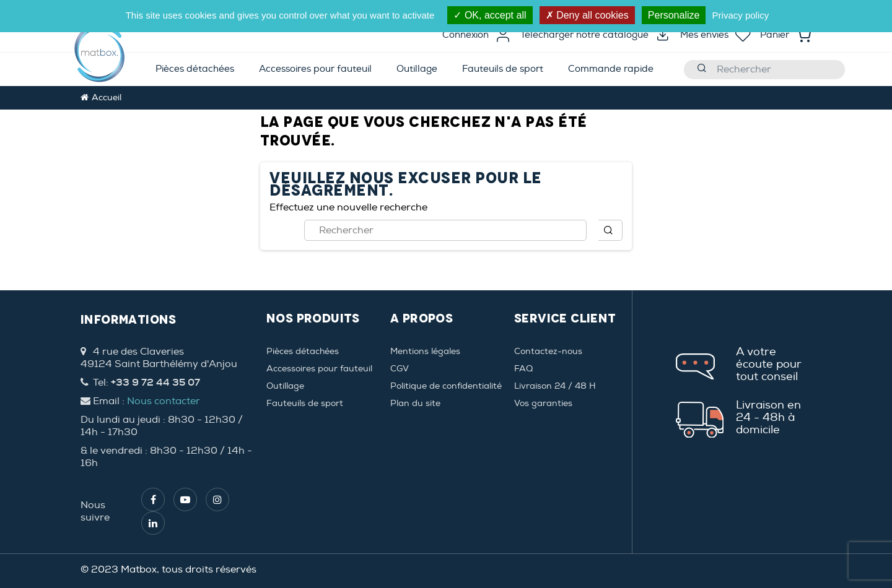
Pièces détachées (303, 351)
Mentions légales (425, 351)
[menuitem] (195, 70)
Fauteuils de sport (305, 403)
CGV (400, 369)
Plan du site (415, 403)
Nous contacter (164, 401)
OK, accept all (490, 15)
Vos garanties (543, 403)
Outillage (285, 386)
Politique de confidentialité (446, 386)
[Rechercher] (764, 70)
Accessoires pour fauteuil (319, 369)
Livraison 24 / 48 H (555, 386)
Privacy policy (741, 15)
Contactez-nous (548, 351)
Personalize (674, 15)
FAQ (523, 369)
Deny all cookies (587, 15)
